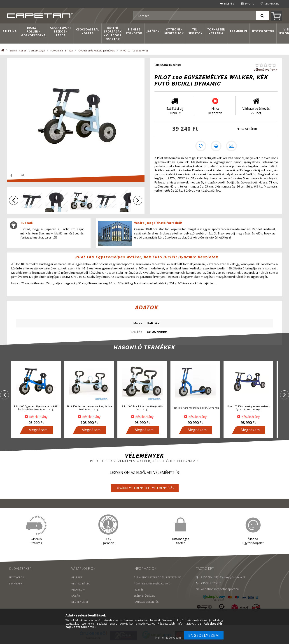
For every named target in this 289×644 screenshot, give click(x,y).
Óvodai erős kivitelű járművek (97, 50)
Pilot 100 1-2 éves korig (134, 50)
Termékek (16, 584)
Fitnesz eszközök (134, 31)
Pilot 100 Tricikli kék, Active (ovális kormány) (142, 409)
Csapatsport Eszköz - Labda (61, 31)
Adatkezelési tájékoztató (153, 584)
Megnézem (38, 431)
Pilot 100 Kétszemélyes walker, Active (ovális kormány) (89, 409)
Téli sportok (195, 31)
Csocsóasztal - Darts (88, 31)
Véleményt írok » (266, 69)
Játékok (153, 31)
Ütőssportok (263, 31)
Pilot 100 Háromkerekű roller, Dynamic (195, 409)
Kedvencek (272, 4)
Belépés (229, 4)
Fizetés (139, 590)
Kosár (76, 597)
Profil (249, 4)
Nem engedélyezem (168, 638)
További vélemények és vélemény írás (145, 489)
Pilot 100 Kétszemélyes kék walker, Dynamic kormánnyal (248, 409)
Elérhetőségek (144, 597)
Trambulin (238, 31)
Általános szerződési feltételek (158, 578)
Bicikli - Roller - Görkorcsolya (33, 31)
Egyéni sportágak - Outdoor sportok (113, 33)
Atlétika (9, 31)
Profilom (78, 590)
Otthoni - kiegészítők (174, 31)
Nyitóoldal (17, 578)
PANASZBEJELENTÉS (146, 603)
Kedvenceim (80, 603)
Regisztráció (81, 584)
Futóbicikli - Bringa (62, 50)
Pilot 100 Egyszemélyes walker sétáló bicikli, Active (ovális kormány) (36, 409)
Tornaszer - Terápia (216, 31)
